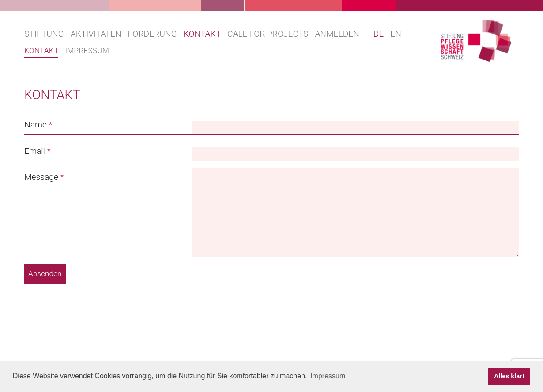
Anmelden (337, 34)
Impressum (87, 51)
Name (36, 125)
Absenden (45, 273)
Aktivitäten (96, 34)
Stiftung (44, 34)
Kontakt (202, 34)
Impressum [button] (328, 376)
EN (396, 34)
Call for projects (268, 34)
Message (41, 177)
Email (35, 151)
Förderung (153, 34)
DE (379, 34)
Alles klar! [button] (509, 376)
